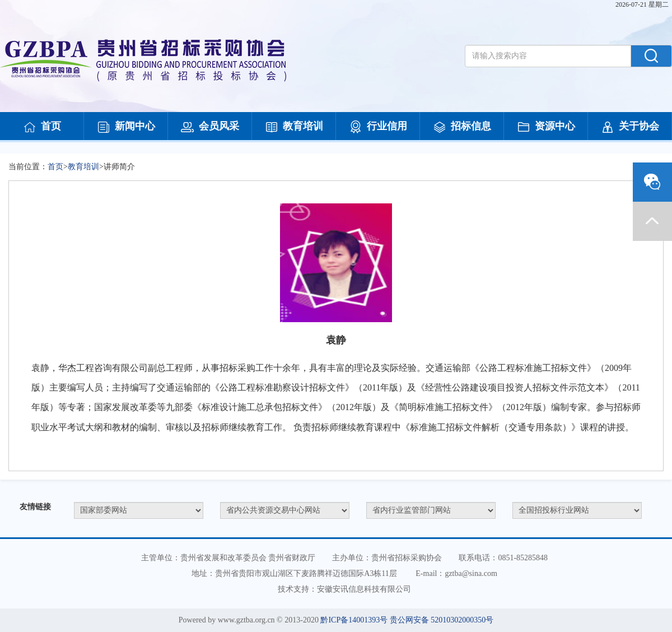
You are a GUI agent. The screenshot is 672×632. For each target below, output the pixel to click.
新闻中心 (126, 127)
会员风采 (210, 127)
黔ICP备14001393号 (354, 620)
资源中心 (546, 127)
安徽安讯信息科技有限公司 (364, 589)
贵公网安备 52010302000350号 (442, 620)
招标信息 (462, 127)
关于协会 (630, 127)
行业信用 (378, 127)
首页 (42, 127)
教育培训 (294, 127)
